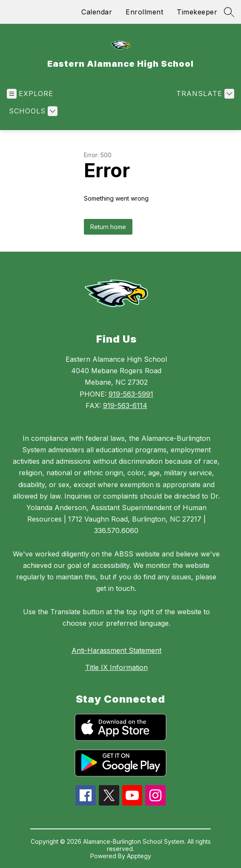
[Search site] (229, 12)
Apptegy (139, 856)
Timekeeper (197, 12)
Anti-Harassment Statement (116, 650)
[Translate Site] (204, 94)
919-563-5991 (131, 394)
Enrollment (144, 12)
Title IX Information (116, 667)
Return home (108, 227)
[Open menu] (30, 94)
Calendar (97, 12)
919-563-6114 (125, 406)
